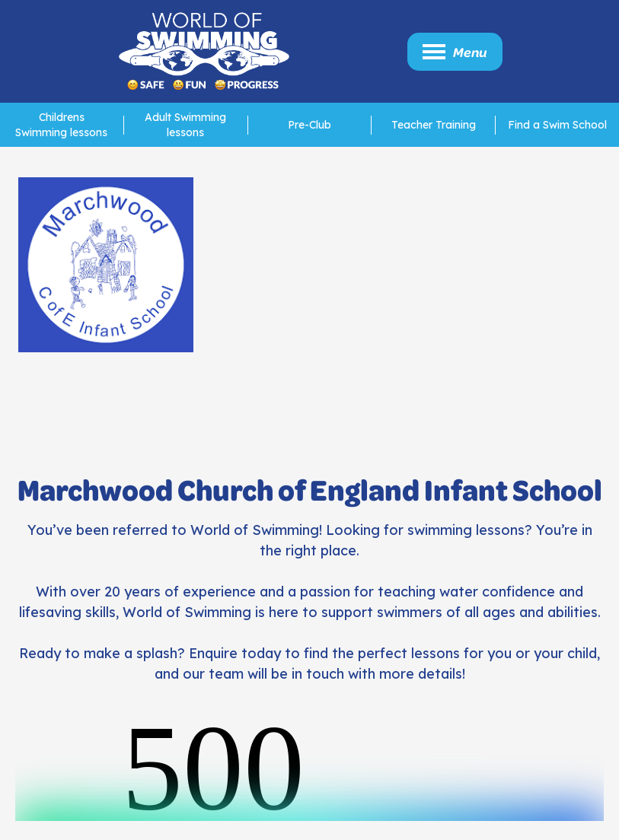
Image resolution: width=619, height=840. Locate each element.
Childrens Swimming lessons (61, 125)
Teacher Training (434, 125)
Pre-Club (309, 125)
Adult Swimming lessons (185, 125)
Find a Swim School (557, 125)
